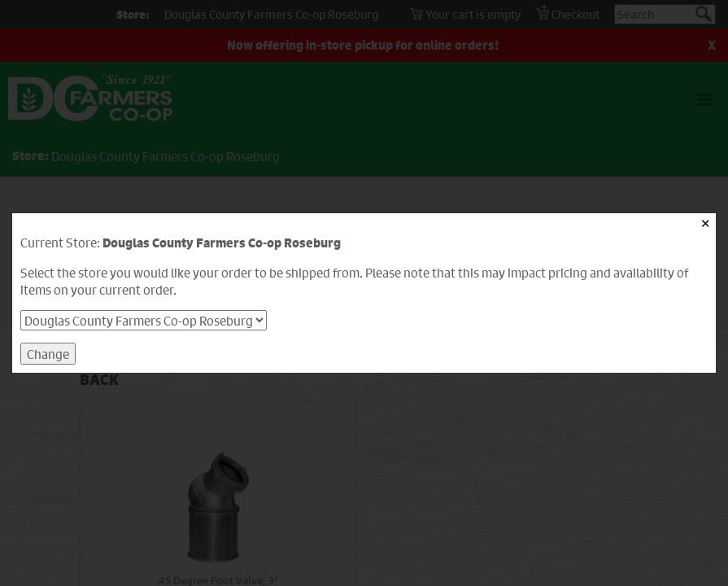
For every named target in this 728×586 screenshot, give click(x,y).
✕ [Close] (706, 223)
